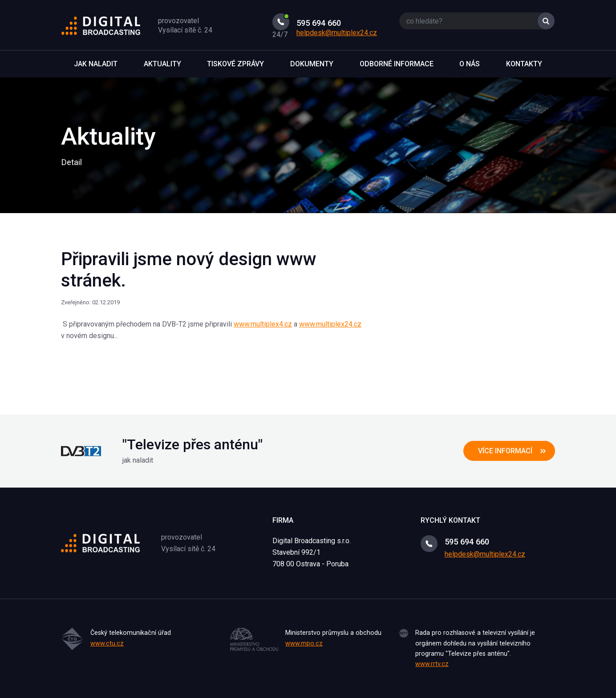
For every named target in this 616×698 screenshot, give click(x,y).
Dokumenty (312, 64)
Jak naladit (96, 64)
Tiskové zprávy (235, 64)
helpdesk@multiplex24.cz (337, 33)
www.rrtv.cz (432, 664)
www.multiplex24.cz (330, 324)
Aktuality (162, 64)
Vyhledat (546, 21)
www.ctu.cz (107, 644)
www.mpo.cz (304, 644)
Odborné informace (397, 64)
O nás (470, 64)
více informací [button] (505, 451)
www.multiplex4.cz (263, 324)
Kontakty (524, 64)
